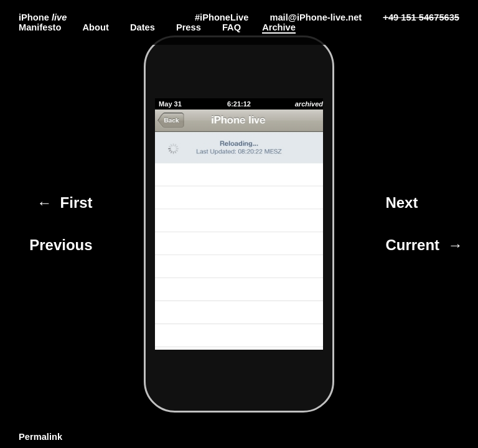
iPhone (43, 17)
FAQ (232, 27)
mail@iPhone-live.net (316, 17)
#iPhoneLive (222, 17)
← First (64, 203)
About (95, 27)
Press (189, 27)
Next (404, 203)
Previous (59, 245)
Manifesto (40, 27)
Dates (143, 27)
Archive (279, 27)
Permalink (40, 437)
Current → (424, 245)
